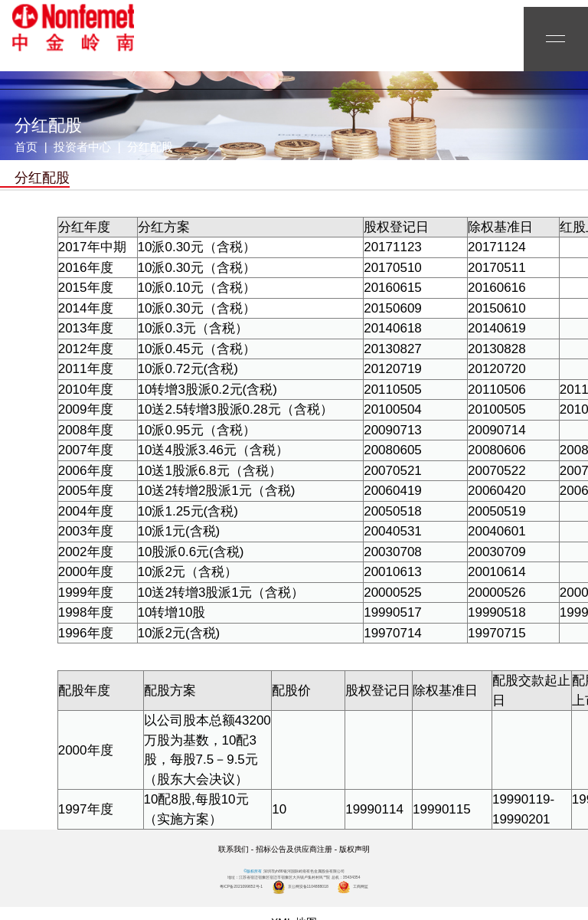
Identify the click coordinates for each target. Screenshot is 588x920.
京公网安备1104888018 (300, 886)
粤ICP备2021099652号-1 (241, 886)
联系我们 (234, 849)
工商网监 (353, 886)
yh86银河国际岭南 (73, 28)
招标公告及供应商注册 (294, 849)
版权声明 (354, 849)
